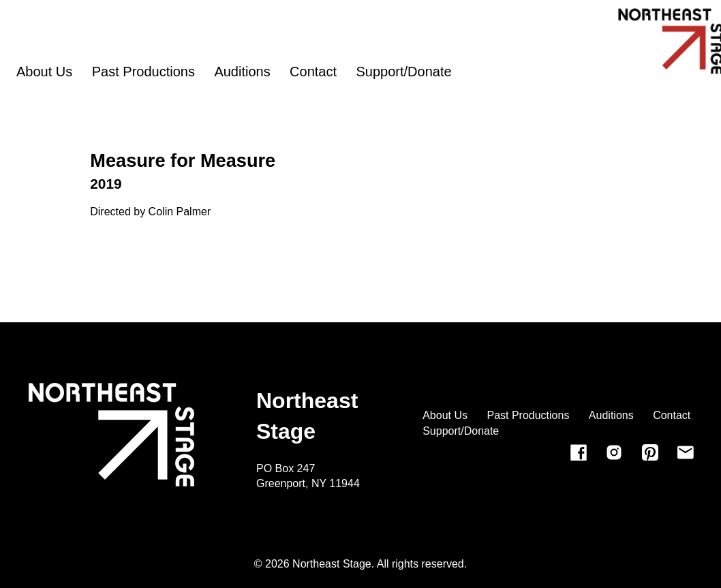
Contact (313, 72)
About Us (44, 72)
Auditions (242, 72)
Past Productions (143, 72)
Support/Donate (404, 72)
